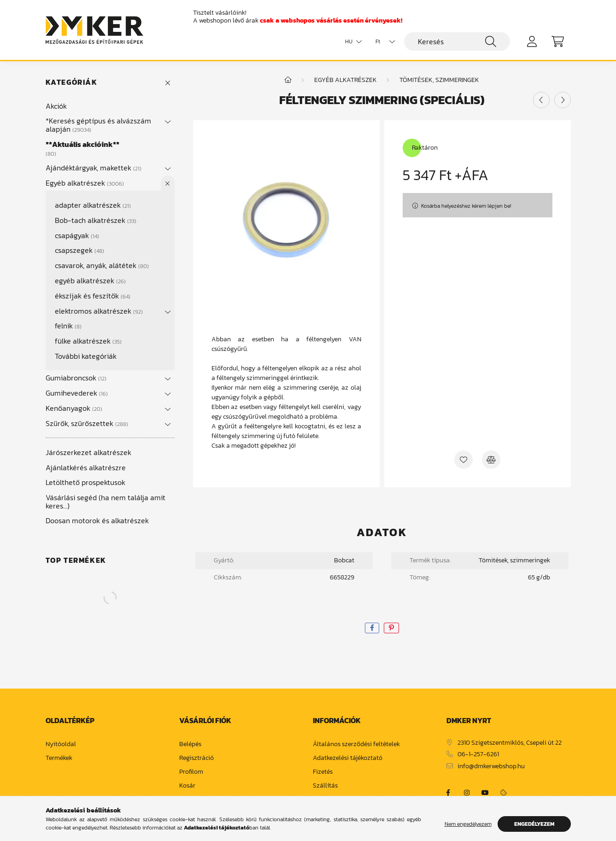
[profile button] (532, 41)
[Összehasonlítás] (491, 460)
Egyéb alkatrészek (85, 183)
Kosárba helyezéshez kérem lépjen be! (466, 206)
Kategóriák (72, 82)
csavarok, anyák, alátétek (102, 265)
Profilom (191, 772)
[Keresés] (457, 41)
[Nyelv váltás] (351, 41)
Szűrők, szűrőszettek (87, 423)
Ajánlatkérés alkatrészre (86, 467)
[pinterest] (391, 628)
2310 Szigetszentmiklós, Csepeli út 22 (510, 743)
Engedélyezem (534, 824)
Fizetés (323, 772)
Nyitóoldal (61, 745)
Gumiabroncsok (76, 378)
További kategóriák (86, 356)
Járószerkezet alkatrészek (88, 452)
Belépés (190, 745)
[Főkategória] (288, 80)
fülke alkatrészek (88, 341)
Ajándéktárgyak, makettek (94, 168)
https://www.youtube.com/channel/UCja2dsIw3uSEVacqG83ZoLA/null (485, 793)
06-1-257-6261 (478, 755)
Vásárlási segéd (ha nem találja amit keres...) (106, 502)
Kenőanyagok (74, 408)
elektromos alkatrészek (99, 311)
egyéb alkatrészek (90, 280)
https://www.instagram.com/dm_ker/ (467, 793)
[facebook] (372, 628)
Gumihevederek (77, 393)
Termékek (59, 758)
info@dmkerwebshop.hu (491, 767)
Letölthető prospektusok (85, 482)
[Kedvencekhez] (463, 460)
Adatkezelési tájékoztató (348, 758)
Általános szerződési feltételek (356, 745)
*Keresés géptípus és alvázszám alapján (98, 125)
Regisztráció (197, 758)
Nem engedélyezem (468, 824)
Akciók (56, 106)
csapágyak (77, 235)
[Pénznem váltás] (383, 41)
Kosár (187, 786)
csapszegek (79, 250)
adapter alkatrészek (93, 205)
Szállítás (325, 786)
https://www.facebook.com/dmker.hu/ (448, 793)
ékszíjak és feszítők (93, 296)
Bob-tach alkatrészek (96, 220)
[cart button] (558, 41)
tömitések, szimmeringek (439, 80)
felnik (68, 326)
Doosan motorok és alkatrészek (97, 520)
